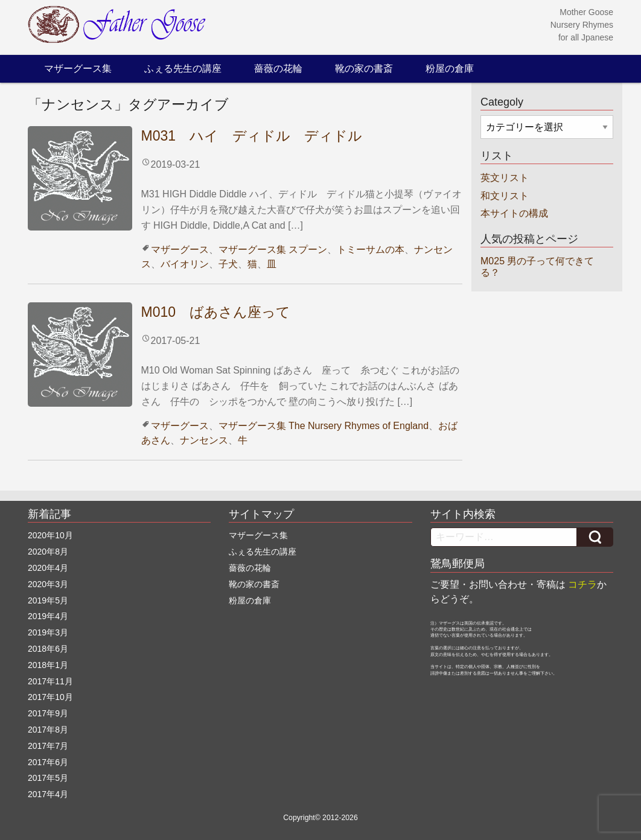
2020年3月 (48, 584)
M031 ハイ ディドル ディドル (252, 136)
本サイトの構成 (514, 213)
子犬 (228, 264)
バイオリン (185, 264)
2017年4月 (48, 794)
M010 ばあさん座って (216, 312)
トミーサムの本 (371, 250)
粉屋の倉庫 (450, 68)
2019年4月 (48, 616)
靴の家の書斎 (364, 68)
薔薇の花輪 (278, 68)
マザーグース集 (78, 68)
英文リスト (505, 178)
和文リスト (505, 196)
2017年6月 (48, 762)
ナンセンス (204, 440)
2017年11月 (50, 681)
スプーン (308, 250)
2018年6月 (48, 649)
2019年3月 (48, 632)
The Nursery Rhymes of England (359, 426)
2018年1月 (48, 665)
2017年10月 (50, 697)
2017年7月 (48, 746)
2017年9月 (48, 713)
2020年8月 (48, 552)
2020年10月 (50, 535)
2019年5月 (48, 600)
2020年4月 (48, 568)
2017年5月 (48, 778)
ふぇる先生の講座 (183, 68)
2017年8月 (48, 730)
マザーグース (180, 250)
